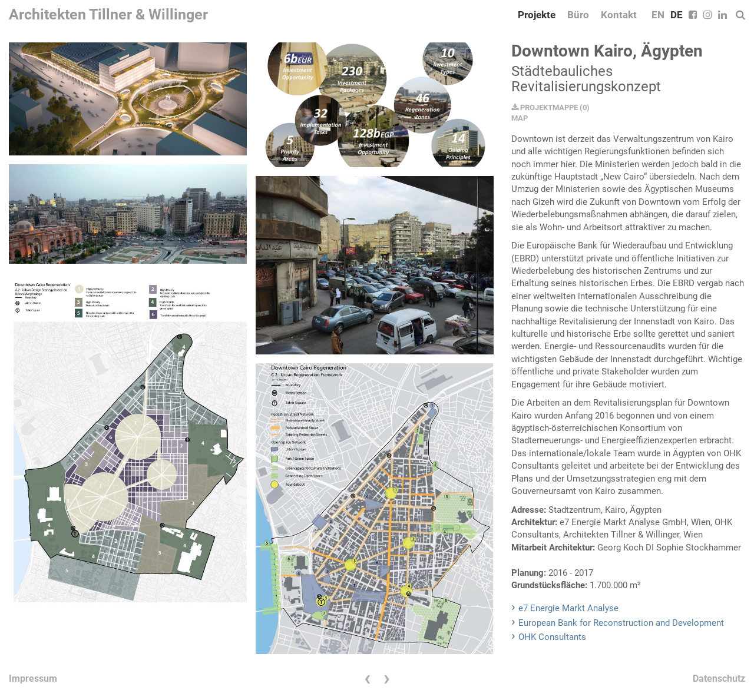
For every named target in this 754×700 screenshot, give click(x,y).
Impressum (33, 679)
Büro (578, 15)
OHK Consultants (552, 637)
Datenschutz (719, 679)
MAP (520, 118)
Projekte (537, 15)
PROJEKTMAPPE (545, 107)
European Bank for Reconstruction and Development (621, 623)
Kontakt (619, 15)
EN (658, 15)
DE (677, 15)
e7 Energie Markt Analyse (568, 608)
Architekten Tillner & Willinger (108, 14)
